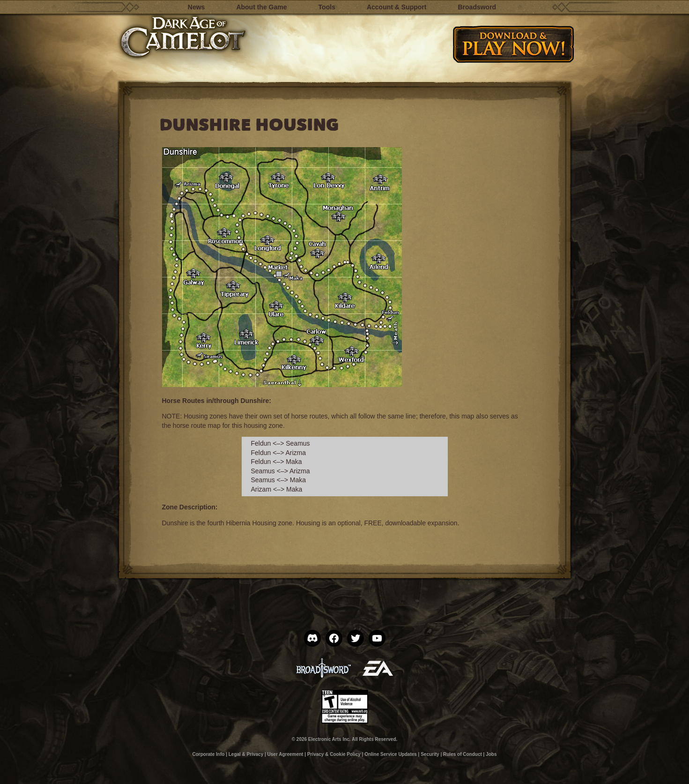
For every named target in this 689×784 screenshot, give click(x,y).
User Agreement (285, 754)
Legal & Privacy (246, 754)
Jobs (491, 754)
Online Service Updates (391, 754)
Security (430, 754)
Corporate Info (208, 754)
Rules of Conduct (463, 754)
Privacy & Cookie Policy (334, 754)
